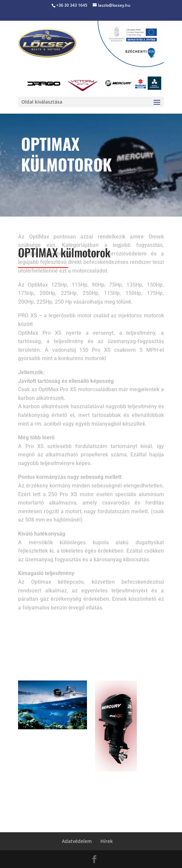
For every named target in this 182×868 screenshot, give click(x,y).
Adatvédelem (77, 841)
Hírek (107, 841)
